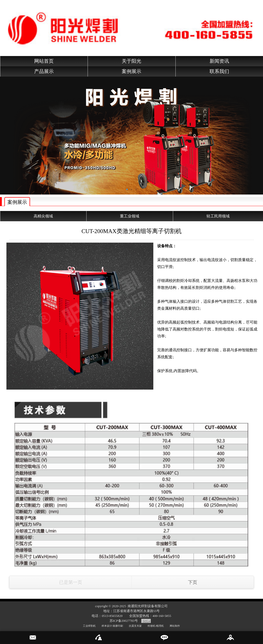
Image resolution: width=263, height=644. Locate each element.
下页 (193, 582)
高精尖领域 (43, 216)
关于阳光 (131, 61)
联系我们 (219, 71)
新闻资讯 (219, 61)
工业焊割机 (89, 626)
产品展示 (44, 71)
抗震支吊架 (135, 626)
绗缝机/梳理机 (156, 626)
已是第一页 (71, 582)
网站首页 (44, 61)
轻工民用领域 (218, 216)
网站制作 (175, 626)
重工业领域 (130, 216)
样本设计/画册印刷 (112, 626)
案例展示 (131, 71)
